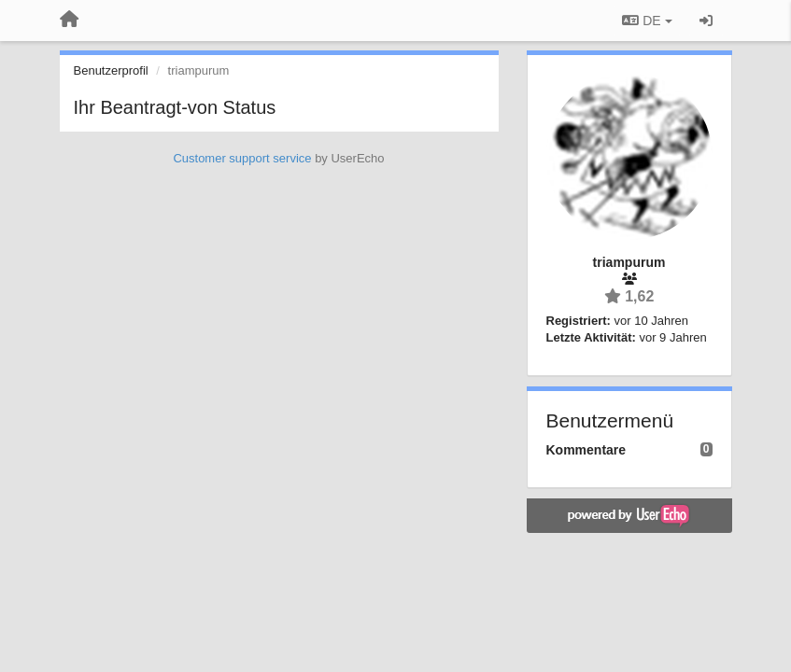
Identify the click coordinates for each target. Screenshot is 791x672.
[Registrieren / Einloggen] (706, 21)
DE (647, 21)
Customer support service (242, 158)
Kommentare (586, 450)
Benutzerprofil (111, 70)
